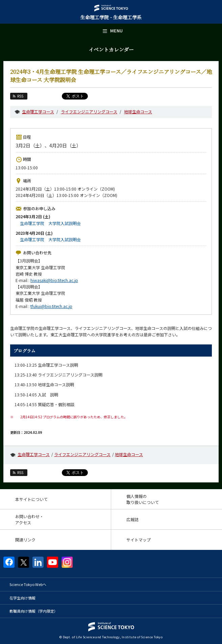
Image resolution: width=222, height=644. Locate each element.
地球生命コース (138, 111)
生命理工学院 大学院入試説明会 (50, 223)
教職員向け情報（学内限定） (34, 611)
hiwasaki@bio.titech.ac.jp (54, 280)
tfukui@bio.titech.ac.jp (51, 306)
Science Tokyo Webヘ (28, 584)
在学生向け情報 (22, 598)
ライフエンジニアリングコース (89, 111)
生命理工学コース (38, 111)
